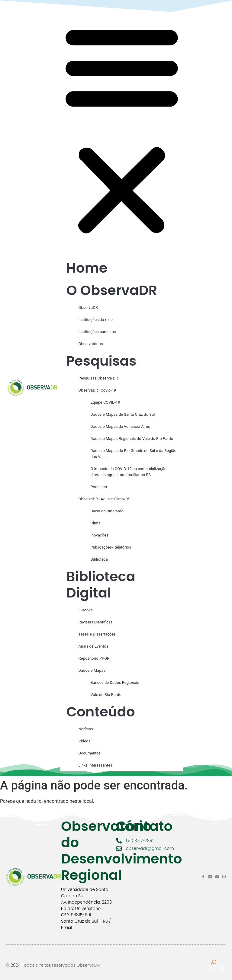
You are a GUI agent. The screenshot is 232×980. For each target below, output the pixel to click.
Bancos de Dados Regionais (115, 682)
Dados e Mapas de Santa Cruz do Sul (123, 414)
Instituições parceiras (97, 332)
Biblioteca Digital (101, 585)
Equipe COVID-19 (105, 402)
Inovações (100, 535)
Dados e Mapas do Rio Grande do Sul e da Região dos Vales (134, 454)
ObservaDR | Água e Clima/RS (105, 499)
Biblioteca (99, 559)
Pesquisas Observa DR (98, 378)
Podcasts (99, 487)
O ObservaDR (112, 290)
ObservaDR (88, 307)
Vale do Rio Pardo (106, 695)
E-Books (86, 610)
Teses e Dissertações (97, 634)
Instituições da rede (96, 320)
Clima (96, 523)
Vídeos (85, 741)
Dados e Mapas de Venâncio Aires (120, 426)
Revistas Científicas (96, 622)
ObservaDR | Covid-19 (97, 390)
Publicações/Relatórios (111, 547)
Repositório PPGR (94, 658)
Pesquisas (101, 361)
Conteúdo (101, 712)
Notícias (86, 729)
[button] (122, 129)
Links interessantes (95, 765)
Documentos (90, 753)
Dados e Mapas (92, 670)
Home (87, 268)
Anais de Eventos (93, 646)
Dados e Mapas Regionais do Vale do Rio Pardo (132, 439)
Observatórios (91, 344)
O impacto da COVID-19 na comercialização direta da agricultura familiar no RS (129, 472)
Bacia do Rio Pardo (107, 511)
